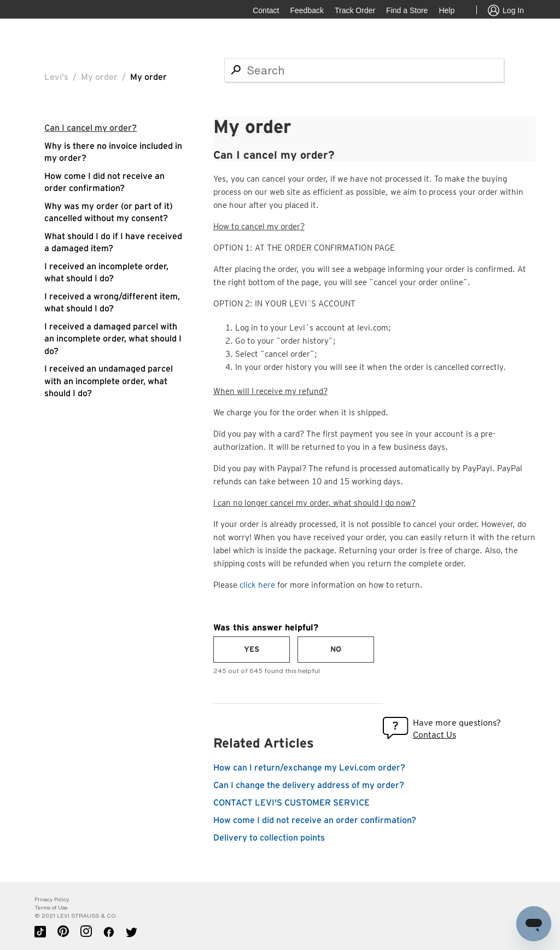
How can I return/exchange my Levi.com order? (309, 768)
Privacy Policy (52, 899)
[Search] (364, 70)
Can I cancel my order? (91, 128)
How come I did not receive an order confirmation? (315, 820)
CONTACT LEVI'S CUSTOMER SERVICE (291, 803)
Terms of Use (51, 908)
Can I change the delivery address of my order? (309, 785)
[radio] (252, 650)
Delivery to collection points (269, 838)
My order (99, 77)
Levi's (56, 77)
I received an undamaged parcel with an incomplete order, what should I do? (109, 381)
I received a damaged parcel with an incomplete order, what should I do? (113, 339)
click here (257, 585)
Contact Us (434, 735)
